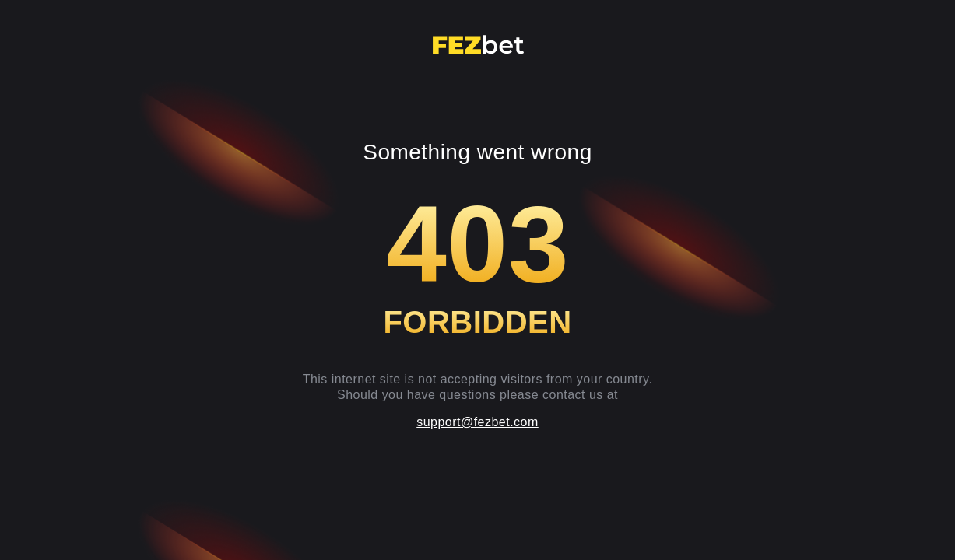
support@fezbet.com (477, 422)
